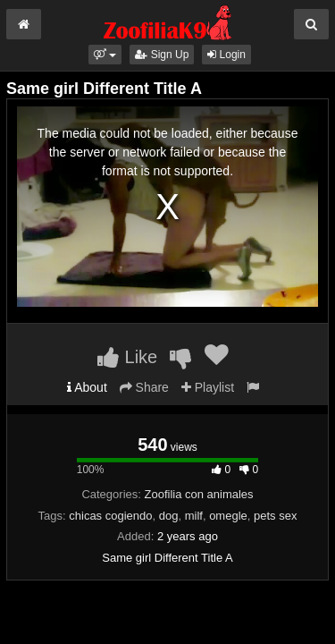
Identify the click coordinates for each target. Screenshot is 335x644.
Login (226, 55)
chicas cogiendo (110, 516)
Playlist (208, 387)
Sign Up (162, 55)
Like (127, 357)
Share (144, 387)
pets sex (275, 516)
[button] (105, 55)
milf (194, 516)
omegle (228, 516)
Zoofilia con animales (198, 494)
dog (169, 516)
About (87, 387)
